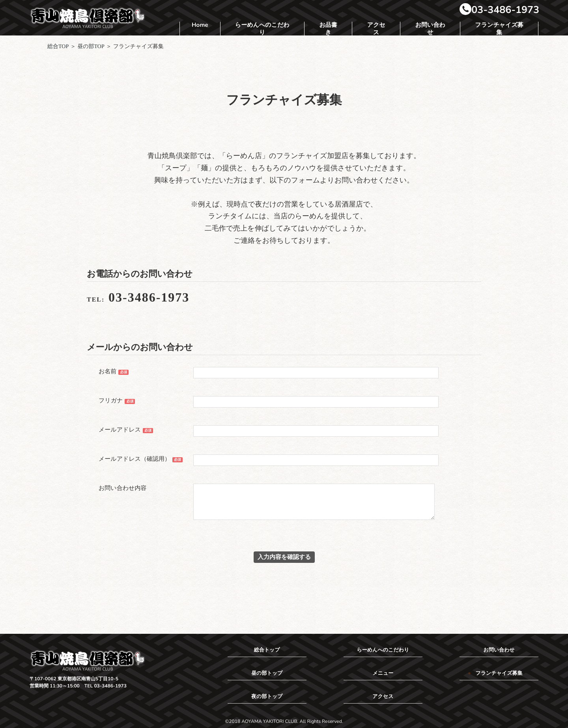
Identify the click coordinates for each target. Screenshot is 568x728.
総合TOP (58, 47)
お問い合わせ (430, 29)
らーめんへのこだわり (262, 29)
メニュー (383, 673)
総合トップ (267, 650)
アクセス (376, 29)
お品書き (328, 29)
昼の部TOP (91, 47)
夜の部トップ (267, 696)
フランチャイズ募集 (499, 29)
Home (200, 25)
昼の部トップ (267, 673)
